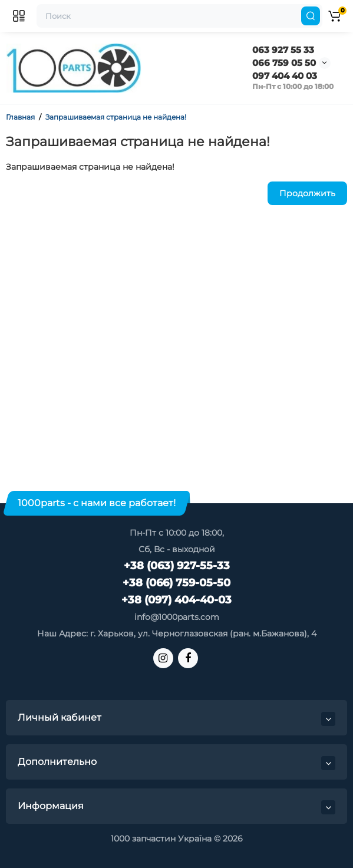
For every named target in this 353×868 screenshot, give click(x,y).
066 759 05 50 (284, 63)
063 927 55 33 (283, 50)
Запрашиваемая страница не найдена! (116, 117)
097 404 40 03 (285, 76)
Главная (20, 117)
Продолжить (307, 193)
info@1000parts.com (177, 617)
